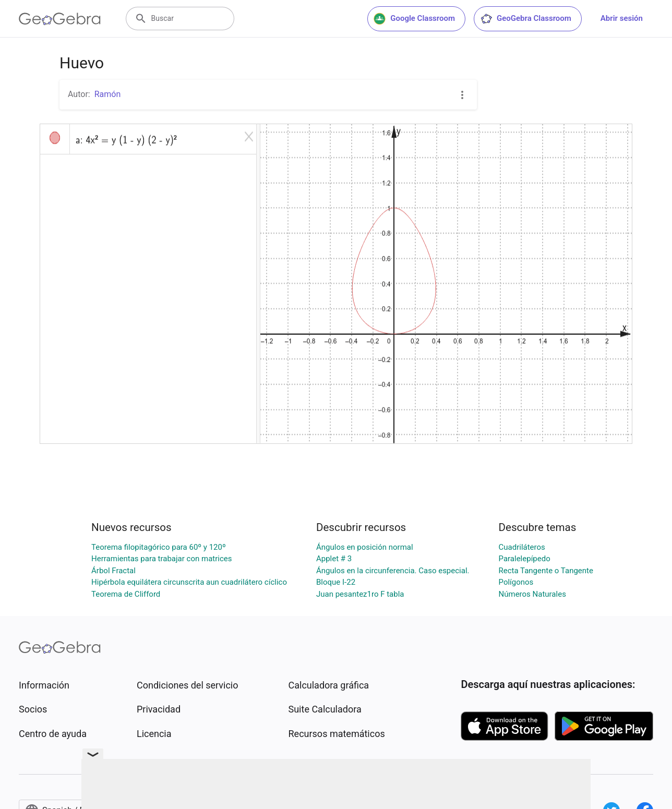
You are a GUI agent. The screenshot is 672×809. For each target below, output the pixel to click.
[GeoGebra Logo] (60, 19)
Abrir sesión (622, 18)
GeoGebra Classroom (526, 19)
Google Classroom (414, 19)
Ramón (108, 94)
